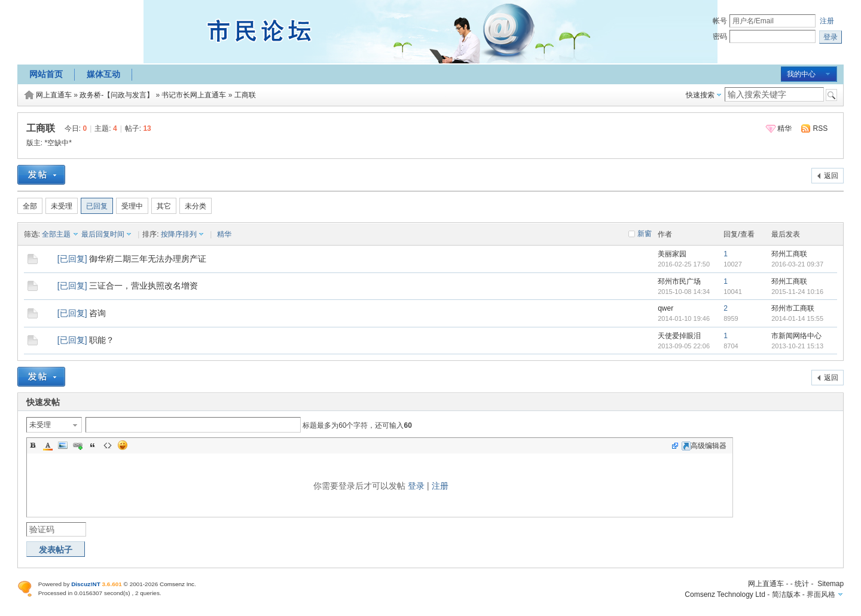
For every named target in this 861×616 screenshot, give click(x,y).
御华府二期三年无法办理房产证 (148, 259)
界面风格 (821, 594)
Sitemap (831, 584)
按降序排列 (179, 234)
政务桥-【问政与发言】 (117, 95)
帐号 (720, 21)
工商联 (245, 95)
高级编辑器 (704, 446)
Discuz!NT (86, 584)
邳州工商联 (789, 254)
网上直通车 (54, 95)
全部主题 (56, 234)
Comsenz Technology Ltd (725, 594)
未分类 (196, 206)
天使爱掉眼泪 (679, 336)
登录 (416, 486)
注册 (827, 21)
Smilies (123, 445)
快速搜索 (700, 95)
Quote (93, 445)
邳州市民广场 (679, 281)
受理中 (132, 206)
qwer (665, 308)
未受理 (62, 206)
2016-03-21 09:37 (797, 264)
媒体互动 (103, 74)
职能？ (102, 340)
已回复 (97, 206)
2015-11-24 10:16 (797, 292)
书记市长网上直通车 (194, 95)
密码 (720, 36)
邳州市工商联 (793, 308)
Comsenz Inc (177, 584)
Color (48, 445)
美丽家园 (672, 254)
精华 (784, 128)
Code (108, 445)
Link (78, 445)
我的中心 (801, 74)
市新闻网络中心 (796, 336)
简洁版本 (786, 594)
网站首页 (46, 74)
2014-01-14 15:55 (797, 318)
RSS (821, 128)
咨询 (97, 313)
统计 (802, 584)
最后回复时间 (103, 234)
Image (63, 445)
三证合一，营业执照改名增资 (143, 286)
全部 (30, 206)
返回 (831, 176)
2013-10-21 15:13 (797, 346)
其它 (164, 206)
